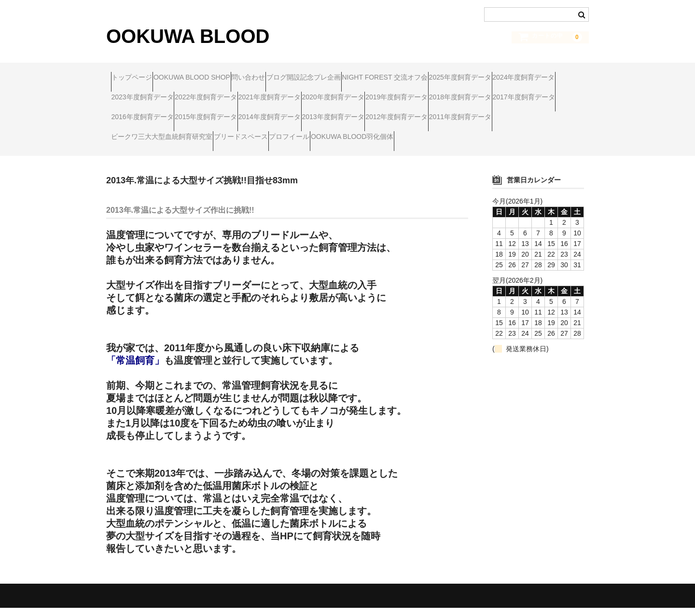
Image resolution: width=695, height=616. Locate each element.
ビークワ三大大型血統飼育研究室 (167, 154)
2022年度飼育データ (393, 93)
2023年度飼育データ (311, 93)
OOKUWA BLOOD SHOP (215, 73)
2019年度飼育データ (229, 113)
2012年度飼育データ (393, 134)
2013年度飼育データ (311, 134)
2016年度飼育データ (475, 113)
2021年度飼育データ (475, 93)
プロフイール (331, 154)
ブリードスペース (264, 154)
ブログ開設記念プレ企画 (364, 73)
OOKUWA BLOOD (188, 36)
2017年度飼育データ (393, 113)
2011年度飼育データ (475, 134)
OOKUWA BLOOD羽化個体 (412, 154)
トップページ (137, 73)
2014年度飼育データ (229, 134)
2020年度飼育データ (147, 113)
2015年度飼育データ (147, 134)
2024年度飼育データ (229, 93)
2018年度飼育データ (311, 113)
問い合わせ (290, 73)
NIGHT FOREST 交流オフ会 (464, 73)
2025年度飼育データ (147, 93)
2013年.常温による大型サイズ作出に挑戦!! (180, 218)
